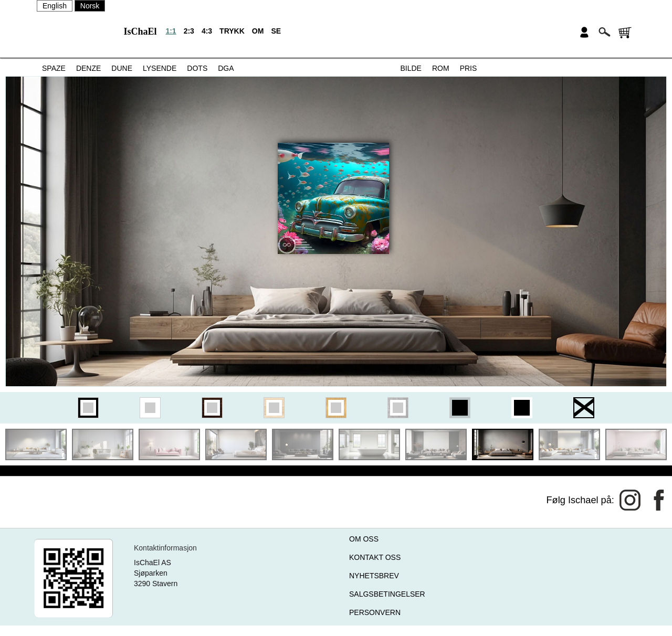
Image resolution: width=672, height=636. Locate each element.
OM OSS (364, 539)
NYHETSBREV (374, 576)
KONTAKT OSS (375, 557)
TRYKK (232, 31)
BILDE (411, 68)
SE (276, 31)
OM (258, 31)
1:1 (171, 31)
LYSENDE (160, 68)
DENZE (88, 68)
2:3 (189, 31)
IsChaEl (140, 31)
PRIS (469, 68)
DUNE (122, 68)
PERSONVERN (375, 612)
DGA (226, 68)
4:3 (207, 31)
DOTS (197, 68)
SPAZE (54, 68)
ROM (441, 68)
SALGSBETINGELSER (387, 594)
